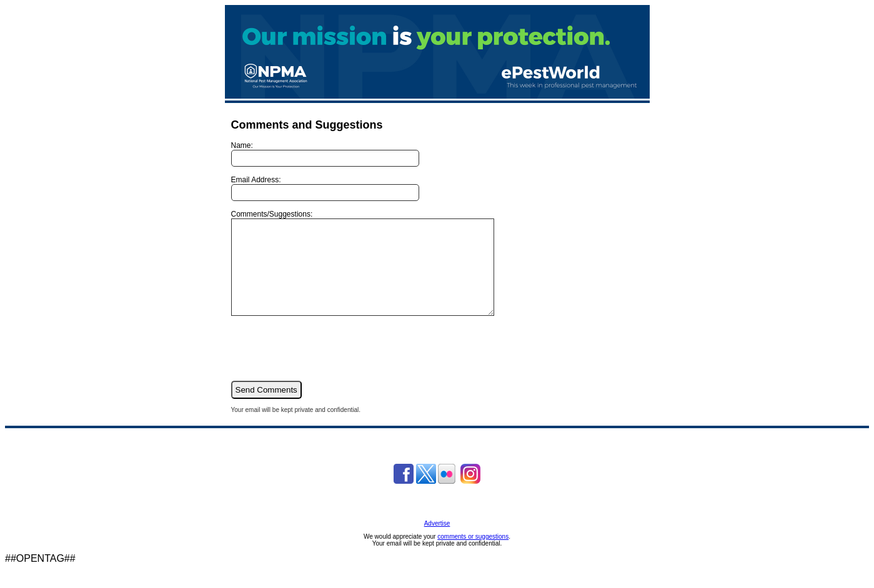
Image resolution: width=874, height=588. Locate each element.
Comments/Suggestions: (378, 272)
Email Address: (325, 188)
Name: (325, 154)
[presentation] (326, 366)
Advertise (437, 542)
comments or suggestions (473, 555)
